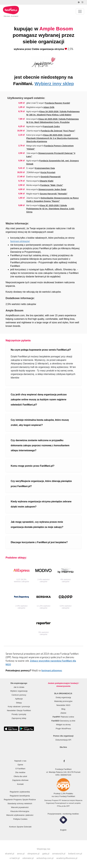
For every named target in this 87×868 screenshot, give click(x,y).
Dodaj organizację (63, 697)
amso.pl (21, 854)
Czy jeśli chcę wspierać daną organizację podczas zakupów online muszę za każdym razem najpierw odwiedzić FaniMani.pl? (39, 400)
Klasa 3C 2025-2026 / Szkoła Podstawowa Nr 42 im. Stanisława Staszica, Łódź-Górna (50, 209)
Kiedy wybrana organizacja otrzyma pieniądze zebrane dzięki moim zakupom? (41, 504)
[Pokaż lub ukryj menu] (80, 11)
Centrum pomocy (19, 695)
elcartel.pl (10, 854)
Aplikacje (19, 699)
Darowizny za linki (63, 721)
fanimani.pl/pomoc (52, 671)
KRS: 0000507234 (63, 775)
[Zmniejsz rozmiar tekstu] (83, 2)
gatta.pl (46, 854)
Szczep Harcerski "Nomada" (54, 194)
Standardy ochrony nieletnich (20, 804)
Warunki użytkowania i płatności (20, 815)
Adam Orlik (49, 107)
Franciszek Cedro (51, 126)
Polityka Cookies (20, 819)
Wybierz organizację (19, 691)
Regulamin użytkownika (20, 792)
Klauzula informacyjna (20, 811)
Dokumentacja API (63, 740)
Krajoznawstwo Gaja (45, 168)
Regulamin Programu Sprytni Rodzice (20, 800)
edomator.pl (28, 858)
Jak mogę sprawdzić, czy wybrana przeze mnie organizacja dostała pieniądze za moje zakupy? (37, 524)
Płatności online (63, 717)
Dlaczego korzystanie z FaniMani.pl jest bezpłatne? (39, 542)
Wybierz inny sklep (54, 84)
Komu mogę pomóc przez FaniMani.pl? (33, 466)
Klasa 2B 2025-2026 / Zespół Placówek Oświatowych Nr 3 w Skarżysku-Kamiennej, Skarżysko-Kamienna (52, 138)
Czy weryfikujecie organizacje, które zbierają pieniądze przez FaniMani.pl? (41, 484)
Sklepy (19, 703)
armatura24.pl (59, 854)
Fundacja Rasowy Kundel (57, 103)
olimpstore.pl (33, 854)
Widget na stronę (63, 725)
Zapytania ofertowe (20, 780)
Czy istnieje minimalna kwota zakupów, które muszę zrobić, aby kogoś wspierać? (40, 422)
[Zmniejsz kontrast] (79, 2)
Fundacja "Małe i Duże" (52, 185)
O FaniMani (20, 769)
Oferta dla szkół (20, 776)
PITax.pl (60, 806)
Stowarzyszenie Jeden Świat (52, 189)
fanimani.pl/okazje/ (20, 241)
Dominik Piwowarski (51, 177)
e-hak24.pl (15, 858)
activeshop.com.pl (45, 858)
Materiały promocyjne (63, 701)
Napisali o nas (20, 761)
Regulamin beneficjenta (20, 796)
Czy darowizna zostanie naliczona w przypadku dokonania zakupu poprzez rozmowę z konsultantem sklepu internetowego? (40, 445)
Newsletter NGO (63, 705)
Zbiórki (63, 713)
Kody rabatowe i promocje (19, 707)
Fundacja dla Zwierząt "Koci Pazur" (58, 131)
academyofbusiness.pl (67, 858)
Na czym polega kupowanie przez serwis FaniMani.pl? (41, 350)
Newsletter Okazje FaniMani (19, 710)
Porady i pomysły (19, 714)
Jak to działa (19, 687)
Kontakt (20, 784)
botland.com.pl (75, 854)
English (63, 830)
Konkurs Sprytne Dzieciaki (20, 827)
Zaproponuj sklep (19, 718)
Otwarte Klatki (46, 181)
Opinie (20, 765)
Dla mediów (20, 772)
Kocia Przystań (48, 172)
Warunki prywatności (20, 807)
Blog (63, 709)
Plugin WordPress (63, 729)
